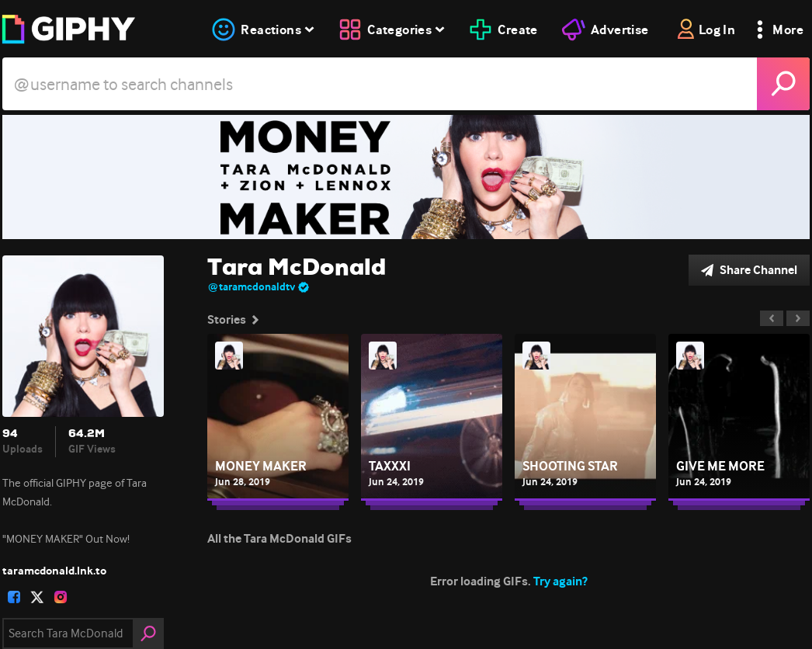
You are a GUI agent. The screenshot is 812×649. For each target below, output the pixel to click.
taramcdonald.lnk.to (54, 571)
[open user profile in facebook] (14, 597)
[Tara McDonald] (406, 177)
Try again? (560, 581)
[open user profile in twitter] (37, 597)
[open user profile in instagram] (61, 597)
